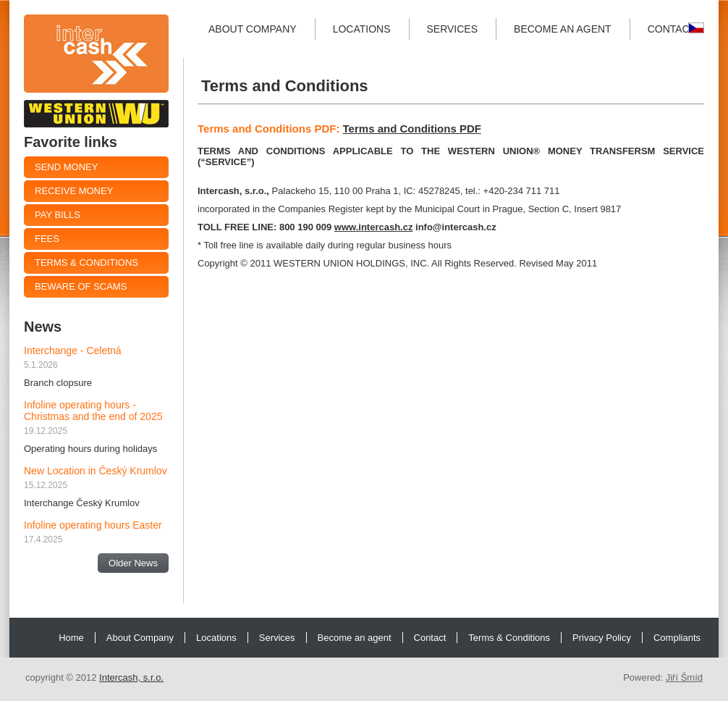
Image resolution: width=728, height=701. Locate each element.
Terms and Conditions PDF (412, 129)
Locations (362, 29)
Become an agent (563, 29)
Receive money (74, 191)
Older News (133, 563)
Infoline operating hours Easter (93, 525)
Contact (672, 29)
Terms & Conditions (86, 263)
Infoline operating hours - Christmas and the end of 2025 (93, 411)
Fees (47, 239)
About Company (253, 29)
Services (453, 29)
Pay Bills (58, 215)
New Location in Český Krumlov (96, 471)
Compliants (677, 638)
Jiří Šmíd (684, 677)
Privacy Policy (602, 638)
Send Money (66, 167)
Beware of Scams (81, 286)
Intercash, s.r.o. (131, 677)
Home (71, 638)
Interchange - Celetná (73, 350)
